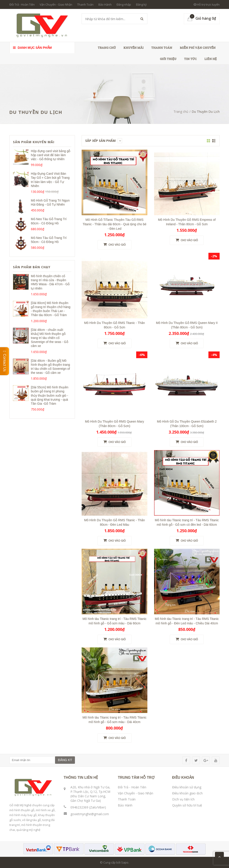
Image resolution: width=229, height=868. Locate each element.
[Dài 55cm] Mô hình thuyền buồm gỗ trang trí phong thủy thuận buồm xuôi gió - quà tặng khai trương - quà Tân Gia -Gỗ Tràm (50, 395)
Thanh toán (162, 48)
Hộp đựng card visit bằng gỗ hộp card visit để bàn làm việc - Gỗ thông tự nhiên (51, 155)
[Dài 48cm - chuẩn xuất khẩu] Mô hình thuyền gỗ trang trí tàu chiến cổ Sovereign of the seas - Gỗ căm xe (50, 338)
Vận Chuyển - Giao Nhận (56, 4)
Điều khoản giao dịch (187, 793)
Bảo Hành (105, 4)
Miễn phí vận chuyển (198, 48)
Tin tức (190, 59)
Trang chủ (107, 48)
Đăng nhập (124, 4)
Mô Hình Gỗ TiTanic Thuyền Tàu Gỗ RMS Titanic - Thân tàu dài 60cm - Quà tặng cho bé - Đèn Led (114, 224)
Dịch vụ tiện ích (183, 799)
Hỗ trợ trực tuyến (207, 4)
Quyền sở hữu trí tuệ (187, 805)
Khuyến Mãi (134, 48)
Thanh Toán (85, 4)
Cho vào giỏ (114, 245)
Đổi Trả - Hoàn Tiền (22, 4)
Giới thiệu (168, 59)
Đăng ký (141, 4)
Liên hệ (211, 59)
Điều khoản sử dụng (187, 787)
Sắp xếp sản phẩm (104, 141)
